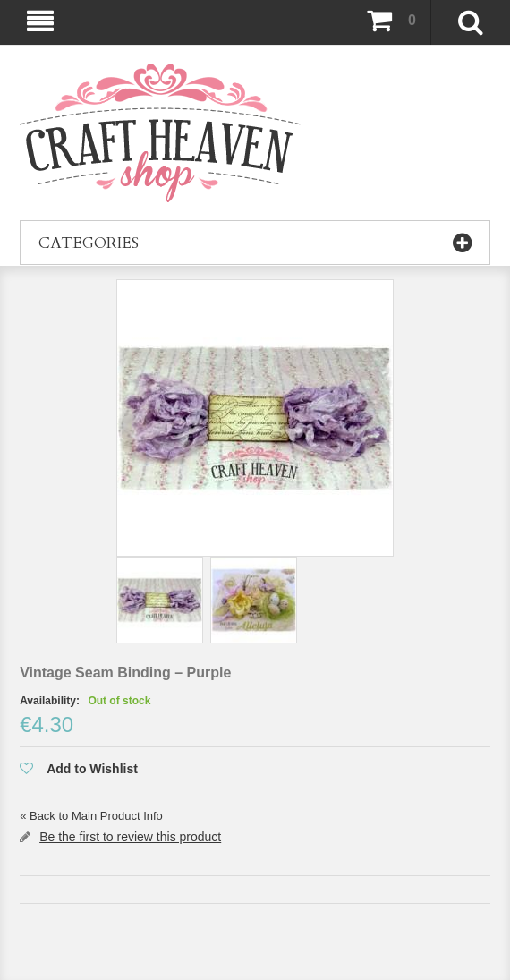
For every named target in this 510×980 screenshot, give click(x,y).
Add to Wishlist (92, 769)
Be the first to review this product (130, 837)
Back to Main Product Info (91, 816)
